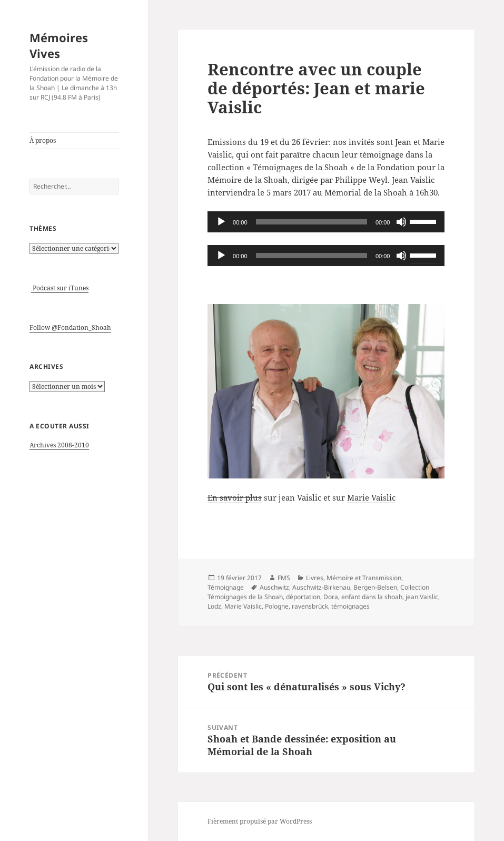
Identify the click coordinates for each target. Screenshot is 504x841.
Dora (331, 597)
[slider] (312, 222)
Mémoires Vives (59, 45)
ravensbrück (310, 606)
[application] (326, 222)
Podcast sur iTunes (60, 288)
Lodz (214, 606)
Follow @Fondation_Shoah (70, 327)
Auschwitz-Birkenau (321, 587)
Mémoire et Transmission (364, 578)
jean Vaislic (422, 597)
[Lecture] (221, 222)
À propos (43, 140)
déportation (303, 597)
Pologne (277, 606)
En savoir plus (235, 497)
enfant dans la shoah (372, 597)
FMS (284, 578)
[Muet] (401, 222)
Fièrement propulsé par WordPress (260, 821)
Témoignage (226, 587)
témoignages (350, 606)
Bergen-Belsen (375, 587)
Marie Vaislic (371, 497)
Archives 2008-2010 (59, 445)
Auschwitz (274, 587)
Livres (315, 578)
